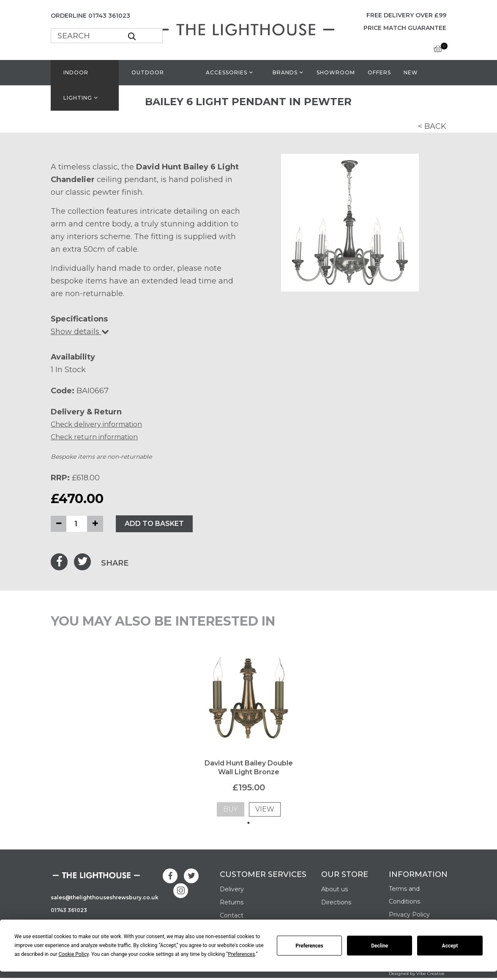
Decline (380, 946)
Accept (450, 946)
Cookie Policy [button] (73, 954)
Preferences (309, 946)
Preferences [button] (241, 954)
